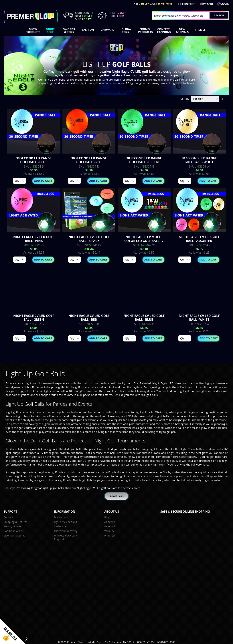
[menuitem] (32, 31)
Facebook (110, 526)
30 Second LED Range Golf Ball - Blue (34, 160)
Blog (107, 517)
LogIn (225, 4)
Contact (188, 4)
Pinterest (110, 535)
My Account (61, 517)
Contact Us (10, 517)
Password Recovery (66, 531)
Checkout (72, 522)
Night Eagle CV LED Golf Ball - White (199, 318)
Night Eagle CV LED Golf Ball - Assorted (199, 239)
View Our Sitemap (15, 535)
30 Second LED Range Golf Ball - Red (89, 160)
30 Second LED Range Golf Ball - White (199, 160)
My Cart (59, 522)
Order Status (62, 526)
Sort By (185, 99)
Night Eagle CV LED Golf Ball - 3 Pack (89, 239)
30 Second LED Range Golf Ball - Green (144, 160)
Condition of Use (14, 531)
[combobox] (191, 16)
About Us (110, 522)
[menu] (116, 31)
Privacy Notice (12, 526)
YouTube (109, 531)
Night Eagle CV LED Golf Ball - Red (89, 318)
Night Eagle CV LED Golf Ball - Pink (34, 239)
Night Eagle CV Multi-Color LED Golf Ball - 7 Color (144, 241)
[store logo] (31, 16)
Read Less (116, 496)
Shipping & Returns (16, 522)
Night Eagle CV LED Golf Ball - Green (34, 318)
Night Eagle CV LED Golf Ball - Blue (144, 318)
